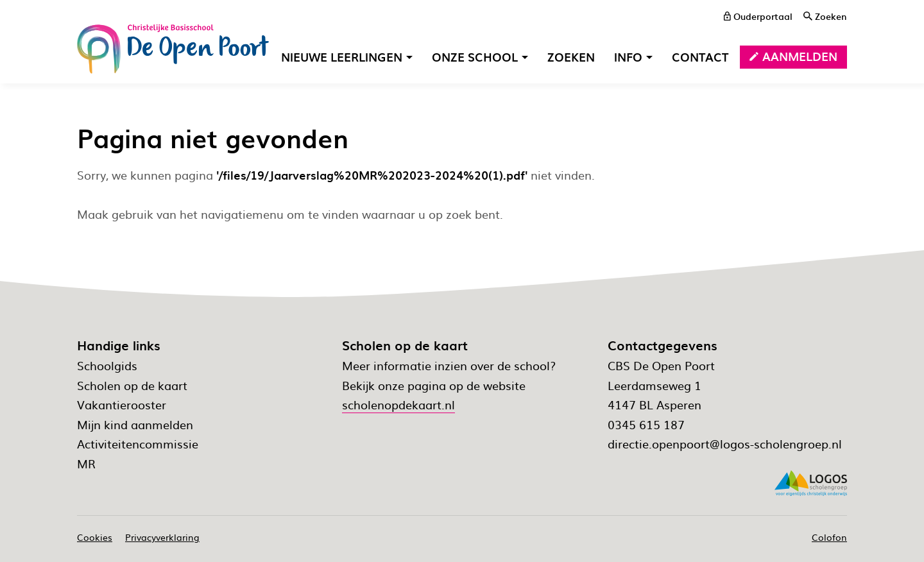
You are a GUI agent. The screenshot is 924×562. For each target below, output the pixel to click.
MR (86, 464)
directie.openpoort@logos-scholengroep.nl (725, 444)
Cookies (95, 537)
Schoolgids (107, 365)
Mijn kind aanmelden (135, 424)
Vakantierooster (122, 404)
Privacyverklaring (162, 537)
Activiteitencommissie (138, 444)
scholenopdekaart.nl (398, 404)
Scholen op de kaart (132, 385)
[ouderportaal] (758, 16)
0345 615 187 (646, 424)
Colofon (829, 537)
